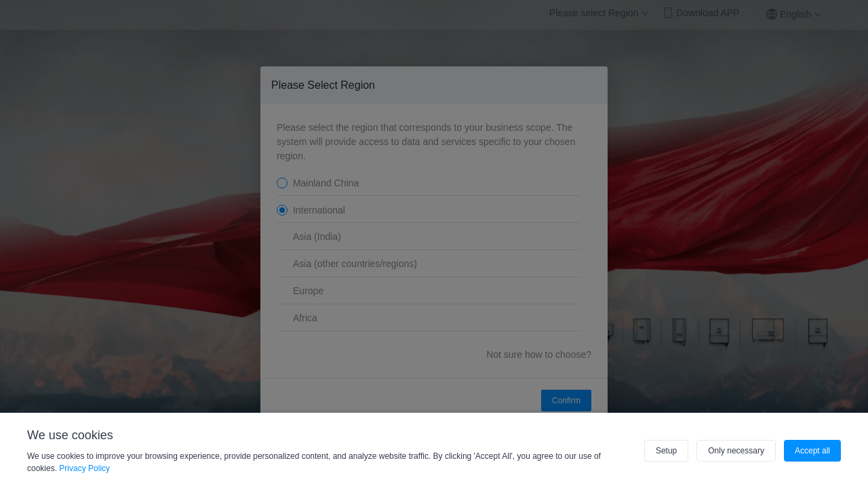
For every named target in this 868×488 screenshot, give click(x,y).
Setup (666, 451)
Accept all (812, 451)
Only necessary (736, 451)
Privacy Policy (84, 468)
